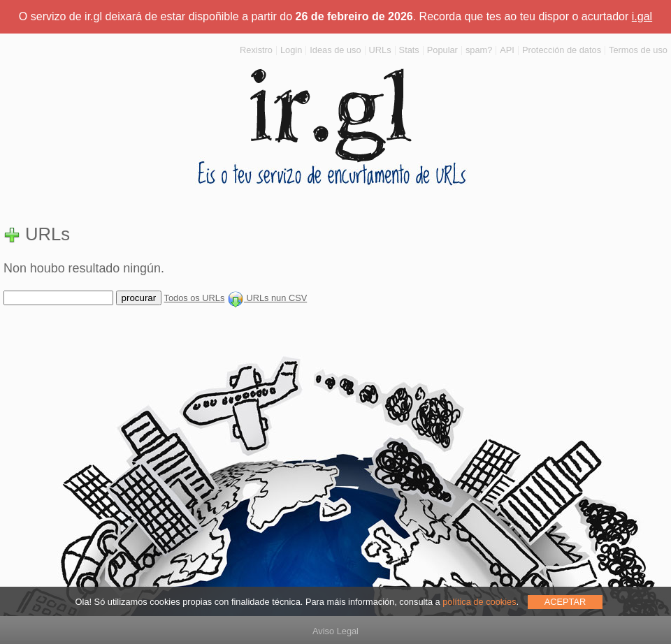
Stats (409, 50)
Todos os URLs (195, 298)
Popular (442, 50)
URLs (380, 50)
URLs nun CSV (267, 298)
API (507, 50)
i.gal (642, 16)
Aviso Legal (335, 631)
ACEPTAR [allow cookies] (565, 602)
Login (291, 50)
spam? (479, 50)
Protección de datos (562, 50)
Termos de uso (638, 50)
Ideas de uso (335, 50)
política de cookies (479, 602)
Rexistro (256, 50)
